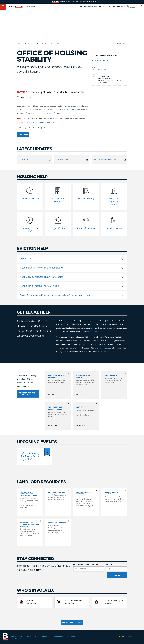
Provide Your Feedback (72, 622)
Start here (23, 134)
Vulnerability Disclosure (37, 636)
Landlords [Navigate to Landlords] (70, 84)
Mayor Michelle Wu (32, 7)
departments (27, 43)
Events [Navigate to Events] (62, 84)
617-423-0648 (92, 332)
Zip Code (110, 565)
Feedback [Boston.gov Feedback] (121, 7)
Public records (57, 636)
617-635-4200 (103, 69)
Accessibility (72, 636)
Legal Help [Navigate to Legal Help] (54, 84)
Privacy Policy (17, 636)
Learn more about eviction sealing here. (39, 122)
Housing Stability (100, 61)
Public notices (109, 7)
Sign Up (117, 575)
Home (19, 43)
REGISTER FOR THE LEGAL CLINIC (27, 394)
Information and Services (90, 7)
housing (37, 43)
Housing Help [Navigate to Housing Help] (33, 84)
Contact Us (16, 638)
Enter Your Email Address (86, 565)
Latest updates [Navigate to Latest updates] (22, 84)
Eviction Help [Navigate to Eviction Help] (44, 84)
